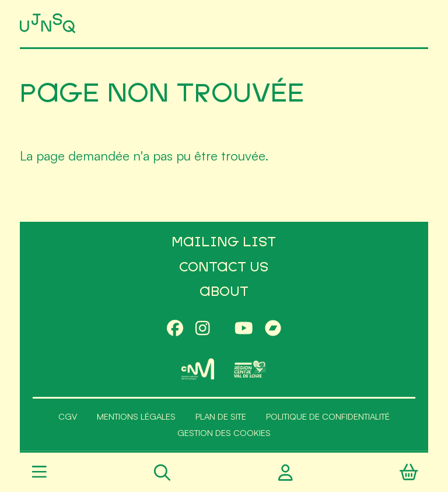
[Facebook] (175, 329)
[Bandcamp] (273, 329)
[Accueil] (49, 24)
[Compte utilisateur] (286, 472)
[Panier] (409, 472)
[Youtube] (244, 329)
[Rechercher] (162, 472)
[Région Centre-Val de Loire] (250, 369)
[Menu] (39, 472)
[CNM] (198, 369)
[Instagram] (203, 329)
